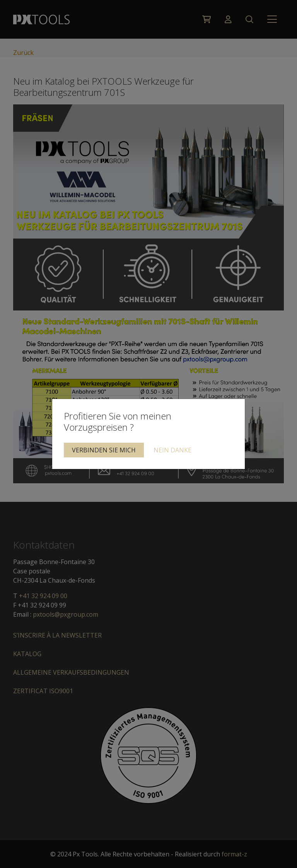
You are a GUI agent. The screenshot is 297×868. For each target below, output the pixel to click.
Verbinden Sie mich (104, 450)
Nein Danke (172, 450)
